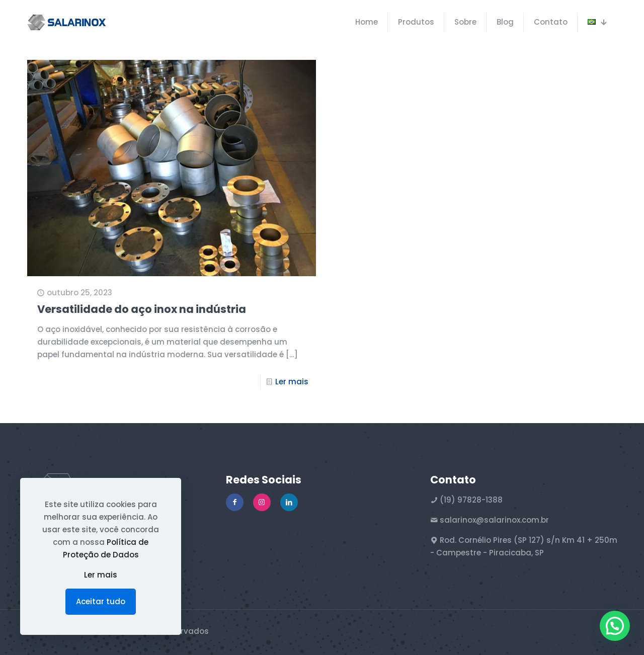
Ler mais (292, 382)
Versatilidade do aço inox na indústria (142, 309)
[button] (615, 626)
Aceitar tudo (101, 601)
